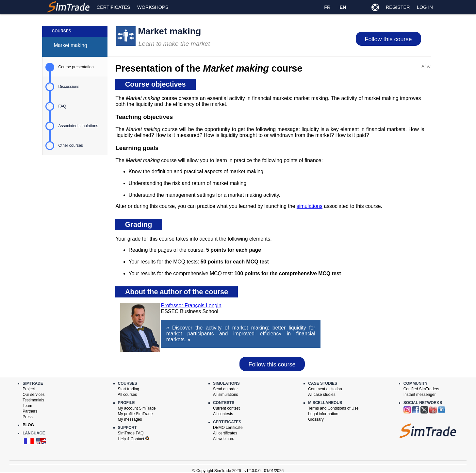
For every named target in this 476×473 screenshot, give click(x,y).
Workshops (153, 7)
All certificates (225, 433)
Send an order (225, 389)
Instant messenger (420, 395)
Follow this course (388, 39)
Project (29, 389)
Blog (28, 425)
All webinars (224, 439)
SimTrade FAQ (131, 433)
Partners (30, 411)
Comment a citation (325, 389)
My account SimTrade (137, 408)
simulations (310, 206)
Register (398, 7)
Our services (33, 395)
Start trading (129, 389)
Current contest (226, 408)
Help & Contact (134, 439)
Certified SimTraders (421, 389)
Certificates (114, 7)
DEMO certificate (228, 428)
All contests (223, 414)
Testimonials (33, 400)
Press (28, 417)
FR (327, 7)
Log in (425, 7)
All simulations (226, 395)
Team (27, 406)
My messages (130, 419)
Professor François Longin (191, 305)
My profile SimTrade (135, 414)
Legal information (323, 414)
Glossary (316, 419)
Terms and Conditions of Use (333, 408)
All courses (128, 395)
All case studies (322, 395)
